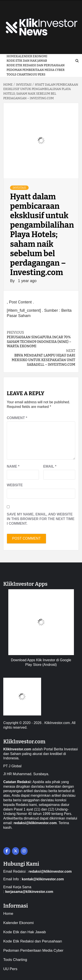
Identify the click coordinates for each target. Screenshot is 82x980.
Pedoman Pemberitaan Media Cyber (36, 70)
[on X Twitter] (16, 851)
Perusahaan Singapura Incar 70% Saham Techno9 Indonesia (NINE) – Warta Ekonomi (41, 339)
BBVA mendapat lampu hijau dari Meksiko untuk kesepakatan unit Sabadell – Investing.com (41, 358)
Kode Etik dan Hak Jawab (27, 61)
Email (50, 466)
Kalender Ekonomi (31, 56)
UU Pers (39, 75)
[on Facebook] (7, 851)
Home (11, 56)
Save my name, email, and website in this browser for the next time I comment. (41, 519)
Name (13, 466)
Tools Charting (20, 75)
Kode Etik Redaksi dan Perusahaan (36, 65)
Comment (17, 418)
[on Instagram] (24, 851)
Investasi (19, 188)
